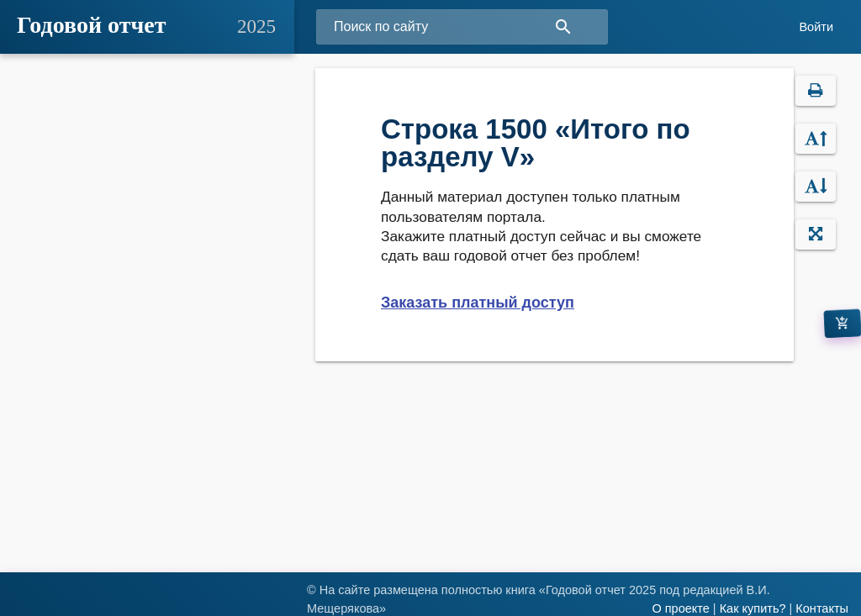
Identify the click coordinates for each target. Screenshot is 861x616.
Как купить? (753, 608)
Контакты (822, 608)
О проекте (680, 608)
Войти (816, 27)
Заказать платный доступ (478, 303)
